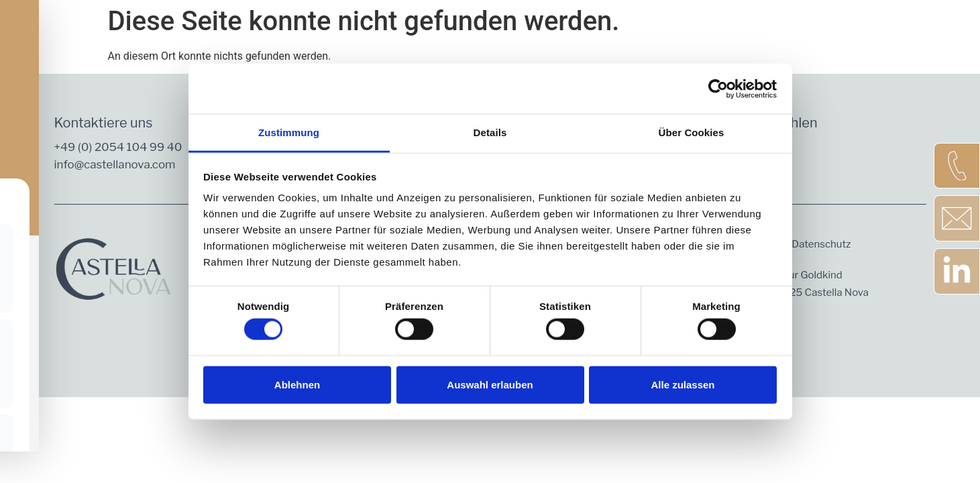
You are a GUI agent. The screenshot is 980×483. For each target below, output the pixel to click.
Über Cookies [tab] (692, 132)
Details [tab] (490, 132)
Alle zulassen (683, 384)
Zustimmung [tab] (289, 132)
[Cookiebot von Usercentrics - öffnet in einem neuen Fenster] (718, 89)
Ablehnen (297, 384)
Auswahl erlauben (490, 384)
